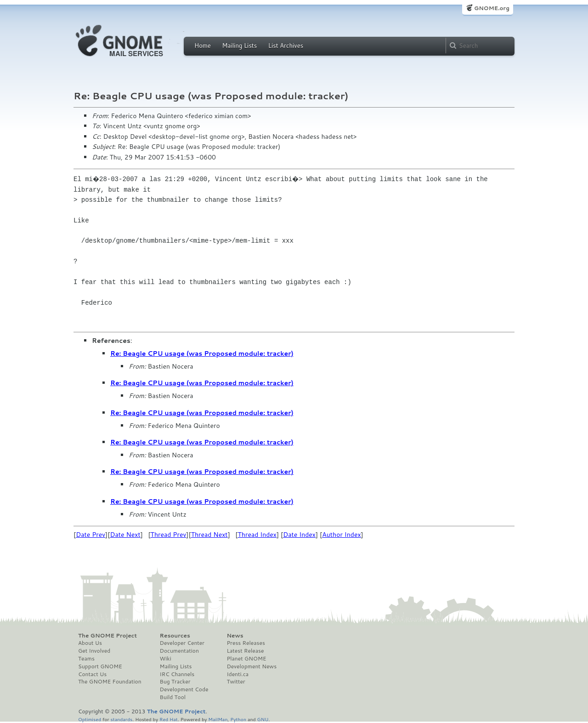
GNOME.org (492, 8)
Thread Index (257, 535)
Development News (252, 666)
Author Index (341, 535)
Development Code (184, 689)
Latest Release (245, 651)
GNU (263, 719)
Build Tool (173, 697)
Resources (175, 636)
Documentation (179, 651)
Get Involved (94, 651)
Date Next (125, 535)
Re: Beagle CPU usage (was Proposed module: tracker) (202, 353)
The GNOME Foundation (110, 682)
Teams (86, 659)
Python (238, 719)
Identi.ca (237, 674)
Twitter (236, 682)
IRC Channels (177, 674)
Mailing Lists (239, 46)
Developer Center (182, 643)
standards (121, 719)
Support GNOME (100, 666)
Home (203, 46)
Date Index (299, 535)
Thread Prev (169, 535)
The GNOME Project (107, 636)
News (235, 636)
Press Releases (246, 643)
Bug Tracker (175, 682)
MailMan (218, 719)
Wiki (166, 659)
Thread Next (209, 535)
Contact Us (92, 674)
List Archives (286, 46)
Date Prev (90, 535)
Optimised (90, 719)
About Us (90, 643)
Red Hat (169, 719)
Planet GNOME (246, 659)
